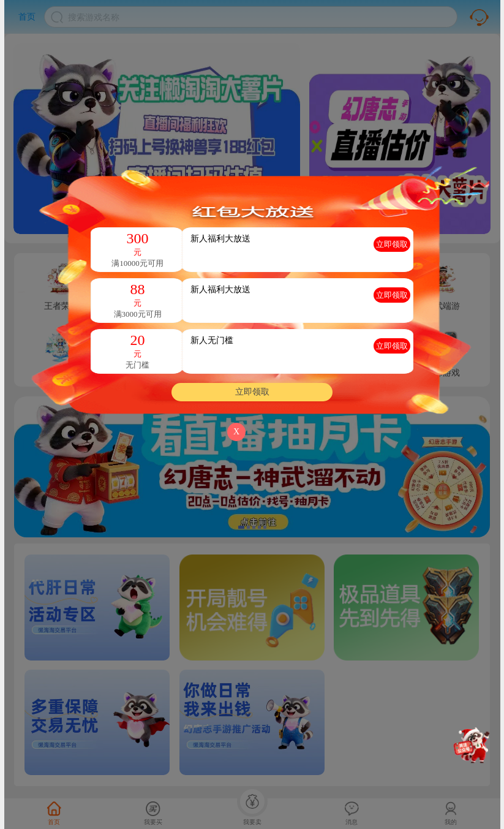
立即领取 (252, 392)
